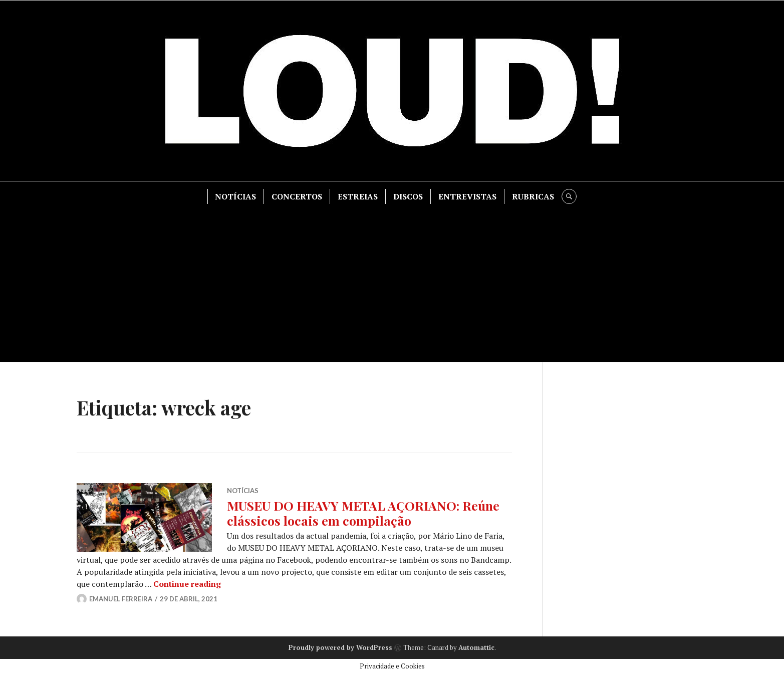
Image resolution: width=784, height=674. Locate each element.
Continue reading (187, 584)
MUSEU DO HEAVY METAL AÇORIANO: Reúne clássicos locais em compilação (363, 513)
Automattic (476, 647)
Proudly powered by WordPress (340, 647)
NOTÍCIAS (235, 196)
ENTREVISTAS (467, 196)
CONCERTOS (297, 196)
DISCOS (408, 196)
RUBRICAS (533, 196)
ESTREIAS (358, 196)
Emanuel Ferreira (121, 599)
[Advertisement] (392, 279)
